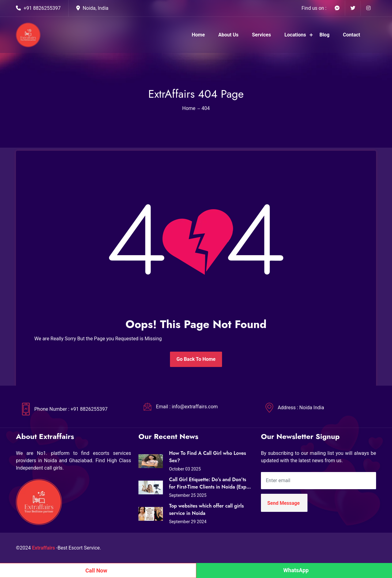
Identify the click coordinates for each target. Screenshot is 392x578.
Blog (324, 35)
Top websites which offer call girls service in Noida (206, 510)
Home (198, 35)
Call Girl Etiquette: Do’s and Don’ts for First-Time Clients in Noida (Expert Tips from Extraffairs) (211, 483)
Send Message (284, 503)
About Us (228, 35)
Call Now (96, 570)
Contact (352, 35)
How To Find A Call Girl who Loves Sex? (207, 457)
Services (262, 35)
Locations (295, 35)
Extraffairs (44, 548)
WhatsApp (296, 570)
